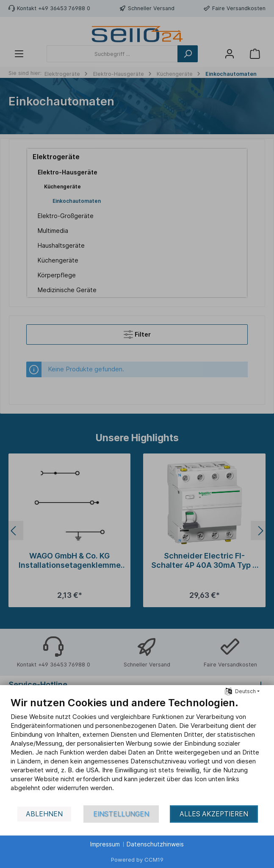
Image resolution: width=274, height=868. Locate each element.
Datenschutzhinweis (155, 844)
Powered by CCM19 (137, 860)
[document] (137, 751)
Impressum (105, 844)
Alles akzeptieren (214, 814)
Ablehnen (44, 814)
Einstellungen (121, 814)
